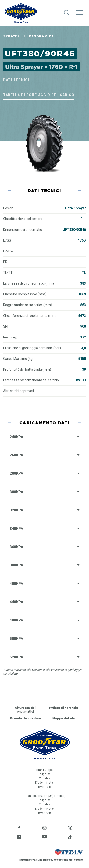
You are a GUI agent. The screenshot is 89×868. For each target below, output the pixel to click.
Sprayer (12, 36)
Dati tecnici (16, 80)
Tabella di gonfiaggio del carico (39, 95)
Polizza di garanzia (64, 708)
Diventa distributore (25, 718)
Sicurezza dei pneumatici (25, 710)
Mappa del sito (64, 718)
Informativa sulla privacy (36, 860)
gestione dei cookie (70, 860)
